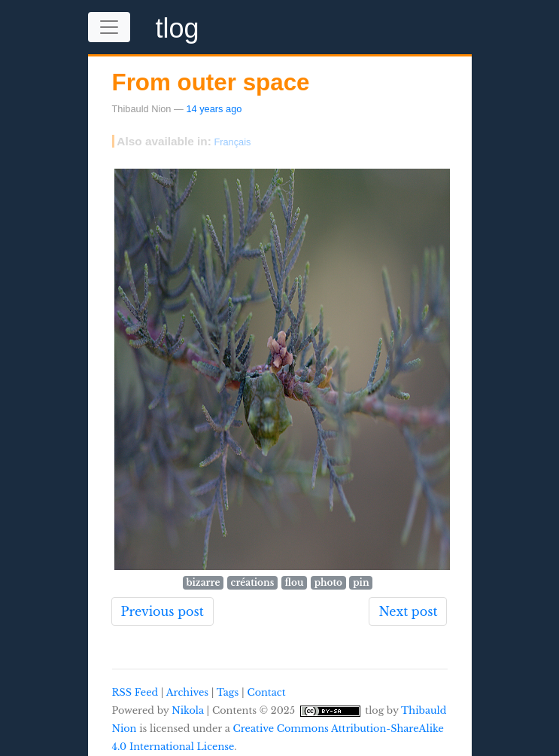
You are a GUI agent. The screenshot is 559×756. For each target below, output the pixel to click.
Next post (408, 611)
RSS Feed (135, 692)
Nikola (188, 710)
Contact (266, 692)
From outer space (211, 82)
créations (253, 582)
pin (361, 582)
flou (295, 582)
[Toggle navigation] (109, 27)
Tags (228, 692)
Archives (187, 692)
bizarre (203, 582)
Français (232, 142)
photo (328, 582)
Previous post (163, 611)
